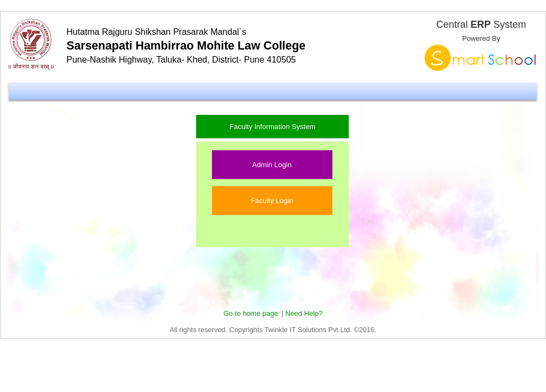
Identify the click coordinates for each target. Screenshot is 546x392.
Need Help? (304, 313)
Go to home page (251, 313)
